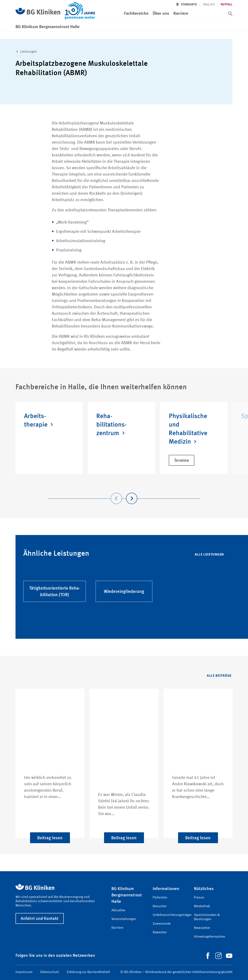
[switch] (230, 14)
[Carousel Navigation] (124, 493)
